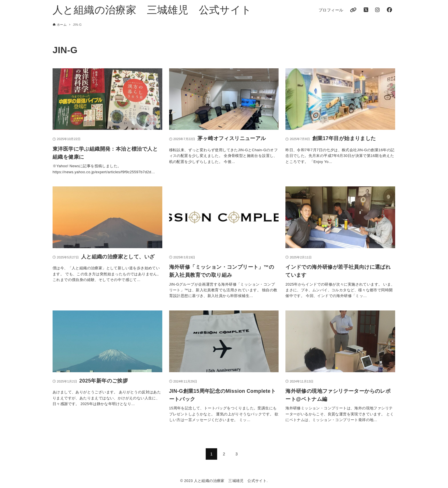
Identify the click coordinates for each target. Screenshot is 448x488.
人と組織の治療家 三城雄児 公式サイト (152, 10)
